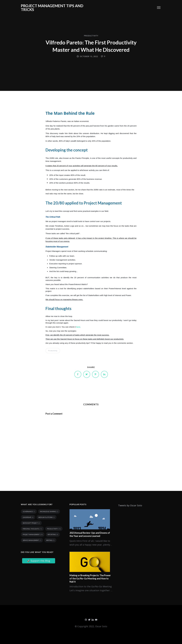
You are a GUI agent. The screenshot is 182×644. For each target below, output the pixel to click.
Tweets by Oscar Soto (130, 505)
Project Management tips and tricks (52, 8)
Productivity (91, 36)
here (78, 327)
